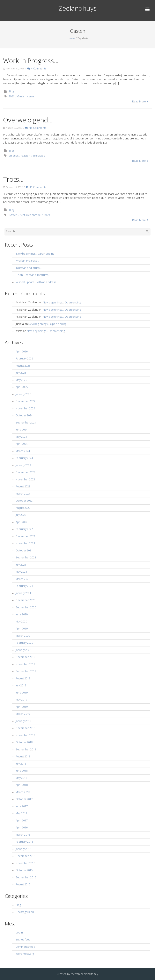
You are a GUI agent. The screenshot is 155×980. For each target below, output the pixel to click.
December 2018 (25, 728)
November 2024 (25, 408)
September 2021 (26, 557)
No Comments (36, 128)
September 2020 (26, 607)
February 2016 (24, 842)
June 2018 (22, 771)
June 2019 (22, 692)
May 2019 (21, 699)
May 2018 (21, 778)
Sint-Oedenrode (31, 215)
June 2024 (22, 429)
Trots (47, 215)
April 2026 (22, 351)
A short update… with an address (36, 282)
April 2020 (22, 628)
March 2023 (23, 494)
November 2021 (25, 543)
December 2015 (25, 856)
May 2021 (21, 572)
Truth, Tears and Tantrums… (33, 275)
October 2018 (24, 742)
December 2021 (25, 536)
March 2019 (23, 714)
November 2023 (25, 479)
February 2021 (24, 586)
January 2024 (23, 465)
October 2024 (24, 415)
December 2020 (25, 600)
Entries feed (23, 939)
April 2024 (22, 444)
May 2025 (21, 380)
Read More (139, 101)
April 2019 (22, 707)
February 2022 (24, 529)
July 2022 (21, 515)
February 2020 (24, 643)
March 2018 (23, 792)
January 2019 (23, 721)
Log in (19, 932)
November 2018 (25, 735)
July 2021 (21, 565)
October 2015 (24, 870)
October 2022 (24, 501)
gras (31, 96)
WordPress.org (25, 954)
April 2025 (22, 387)
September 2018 (26, 749)
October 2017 (24, 799)
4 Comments (37, 68)
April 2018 (22, 785)
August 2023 (23, 486)
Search (147, 232)
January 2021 (23, 593)
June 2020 (22, 614)
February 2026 (24, 358)
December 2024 (25, 401)
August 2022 (23, 508)
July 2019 (21, 685)
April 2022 (22, 522)
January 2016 (23, 849)
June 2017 (22, 806)
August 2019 (23, 678)
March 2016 (23, 835)
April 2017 (22, 820)
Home (72, 38)
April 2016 (22, 827)
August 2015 (23, 884)
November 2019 (25, 664)
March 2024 (23, 451)
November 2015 (25, 863)
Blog (12, 91)
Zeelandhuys (78, 8)
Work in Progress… (31, 60)
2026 (12, 96)
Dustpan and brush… (29, 268)
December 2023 (25, 472)
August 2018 (23, 756)
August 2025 (23, 366)
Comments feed (25, 947)
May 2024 (21, 437)
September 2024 (26, 422)
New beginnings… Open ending (35, 254)
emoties (14, 156)
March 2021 (23, 579)
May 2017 (21, 813)
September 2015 (26, 877)
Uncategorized (25, 912)
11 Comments (36, 187)
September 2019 (26, 671)
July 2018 (21, 764)
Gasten (22, 96)
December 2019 (25, 657)
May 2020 (21, 621)
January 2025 (23, 394)
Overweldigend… (28, 120)
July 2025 (21, 373)
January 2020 (23, 650)
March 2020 (23, 636)
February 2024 (24, 458)
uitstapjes (39, 156)
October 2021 (24, 550)
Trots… (13, 179)
